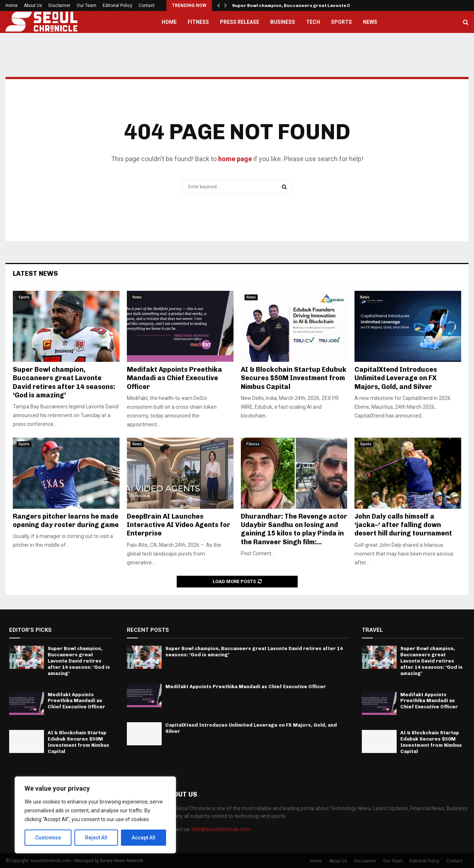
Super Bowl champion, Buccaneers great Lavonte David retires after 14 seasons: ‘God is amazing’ (64, 382)
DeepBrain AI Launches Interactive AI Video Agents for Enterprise (179, 525)
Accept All (144, 838)
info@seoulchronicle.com (221, 829)
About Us (33, 5)
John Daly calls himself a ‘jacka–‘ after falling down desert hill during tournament (403, 525)
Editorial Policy (117, 5)
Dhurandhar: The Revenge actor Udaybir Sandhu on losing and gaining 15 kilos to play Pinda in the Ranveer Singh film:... (294, 529)
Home (12, 5)
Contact (147, 5)
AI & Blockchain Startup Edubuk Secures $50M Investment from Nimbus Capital (294, 378)
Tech (313, 22)
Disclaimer (59, 5)
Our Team (87, 5)
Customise (48, 838)
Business (283, 22)
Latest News (35, 274)
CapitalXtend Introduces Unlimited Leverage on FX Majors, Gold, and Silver (396, 378)
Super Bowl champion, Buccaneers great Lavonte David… (298, 5)
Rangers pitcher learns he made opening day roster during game (66, 521)
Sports (341, 22)
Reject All (97, 838)
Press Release (240, 22)
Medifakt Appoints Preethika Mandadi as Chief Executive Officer (174, 378)
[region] (95, 815)
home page (235, 159)
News (370, 22)
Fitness (198, 22)
